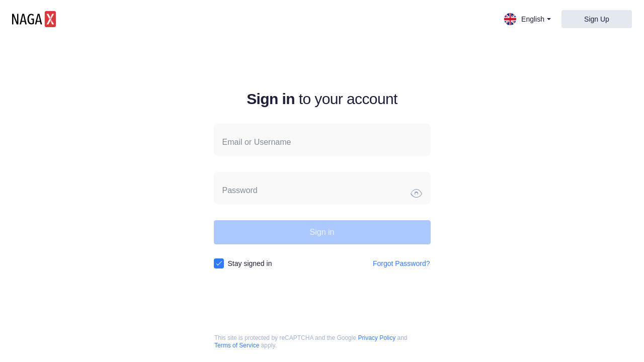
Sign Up (597, 19)
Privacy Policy (377, 338)
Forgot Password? (401, 263)
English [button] (528, 19)
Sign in (322, 232)
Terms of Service (237, 346)
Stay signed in (250, 263)
